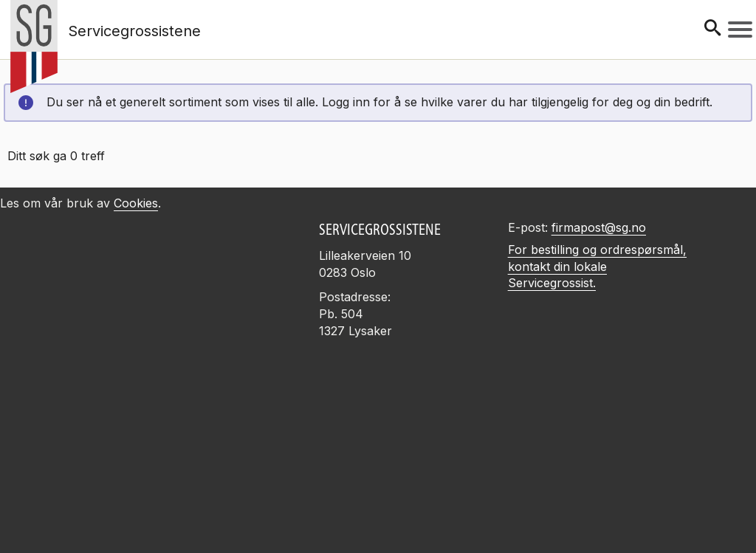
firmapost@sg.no (599, 227)
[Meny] (740, 30)
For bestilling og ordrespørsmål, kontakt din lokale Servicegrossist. (597, 267)
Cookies (136, 203)
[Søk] (712, 29)
